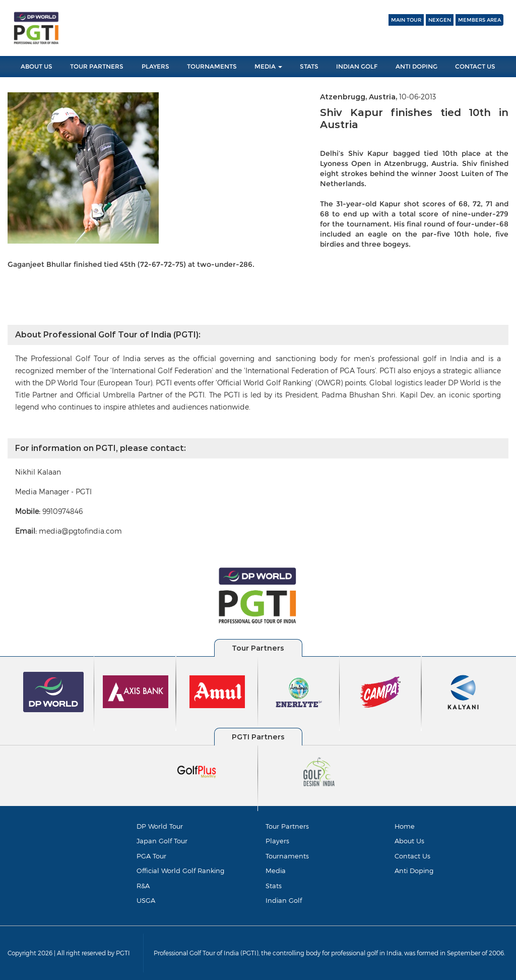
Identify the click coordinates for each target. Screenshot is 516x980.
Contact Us (475, 66)
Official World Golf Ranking (180, 871)
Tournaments (212, 66)
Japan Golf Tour (162, 841)
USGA (146, 900)
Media (268, 66)
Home (405, 826)
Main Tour (406, 20)
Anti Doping (416, 66)
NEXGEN (440, 20)
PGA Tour (151, 856)
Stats (309, 66)
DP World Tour (160, 826)
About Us (37, 66)
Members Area (479, 20)
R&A (143, 886)
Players (155, 66)
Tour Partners (97, 66)
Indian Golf (357, 66)
